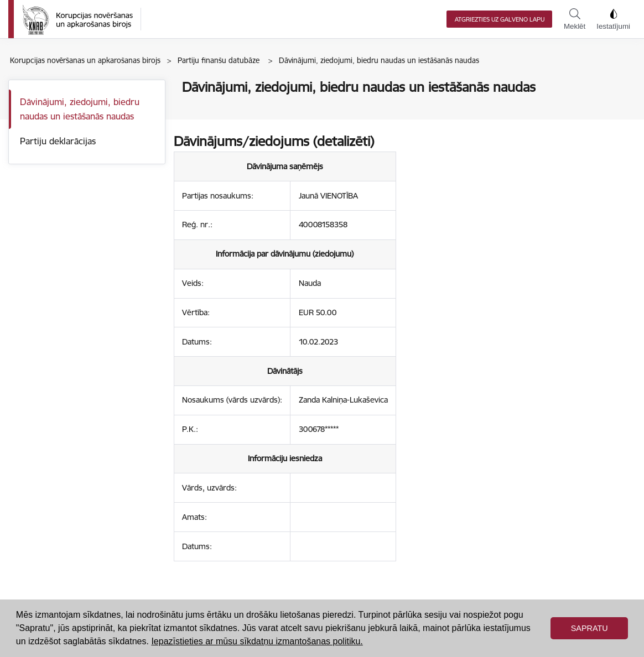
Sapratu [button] (590, 628)
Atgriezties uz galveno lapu (500, 19)
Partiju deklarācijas (58, 141)
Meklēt (575, 19)
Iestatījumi (613, 19)
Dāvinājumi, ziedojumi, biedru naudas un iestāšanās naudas (80, 109)
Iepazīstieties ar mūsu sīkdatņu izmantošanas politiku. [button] (257, 641)
